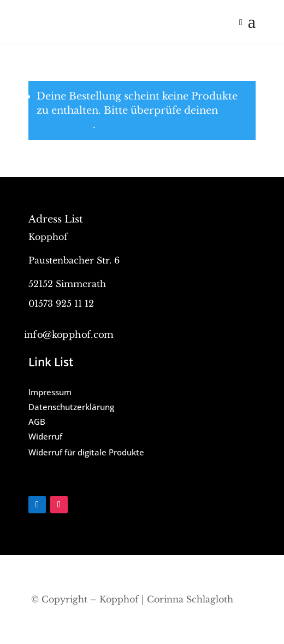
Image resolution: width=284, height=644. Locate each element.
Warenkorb (65, 125)
